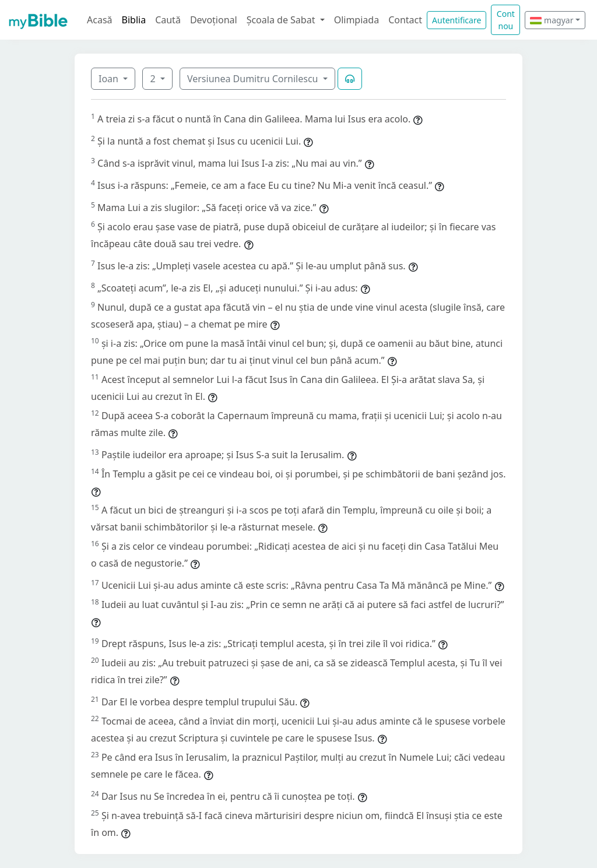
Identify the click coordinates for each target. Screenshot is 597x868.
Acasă (100, 20)
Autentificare (456, 20)
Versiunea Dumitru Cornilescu (254, 79)
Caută (168, 20)
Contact (405, 20)
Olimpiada (357, 20)
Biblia (134, 20)
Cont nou (506, 20)
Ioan (110, 79)
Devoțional (214, 20)
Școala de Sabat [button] (282, 20)
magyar (552, 20)
